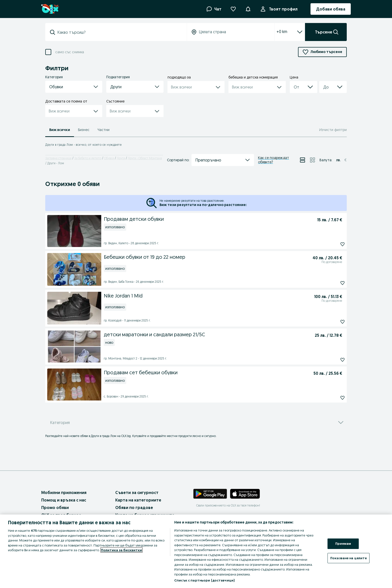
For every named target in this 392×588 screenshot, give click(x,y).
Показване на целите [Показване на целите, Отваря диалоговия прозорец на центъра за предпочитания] (348, 558)
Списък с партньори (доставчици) (204, 580)
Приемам (343, 543)
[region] (196, 551)
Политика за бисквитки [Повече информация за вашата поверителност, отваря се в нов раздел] (121, 550)
